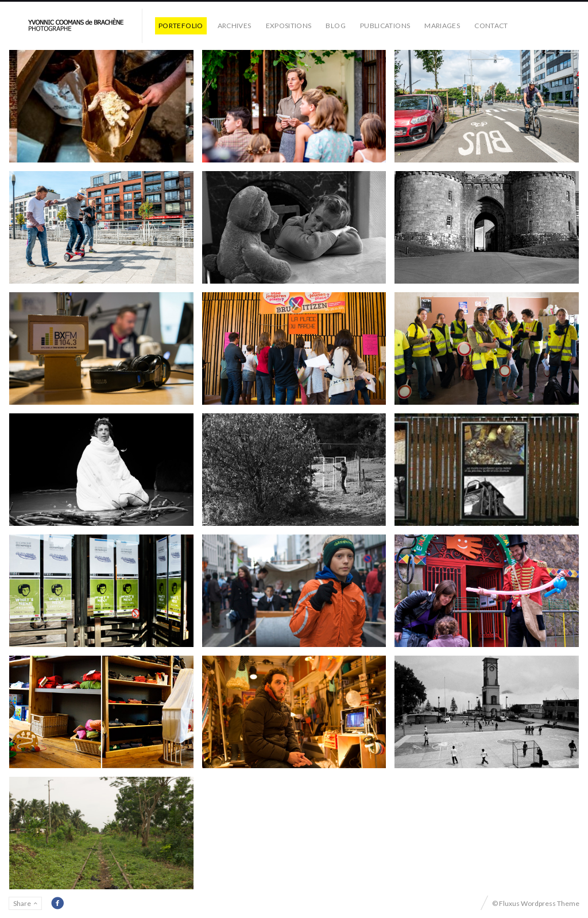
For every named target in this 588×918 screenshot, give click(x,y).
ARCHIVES (235, 26)
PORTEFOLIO (181, 26)
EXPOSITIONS (289, 26)
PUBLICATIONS (385, 26)
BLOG (335, 26)
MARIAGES (442, 26)
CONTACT (491, 26)
